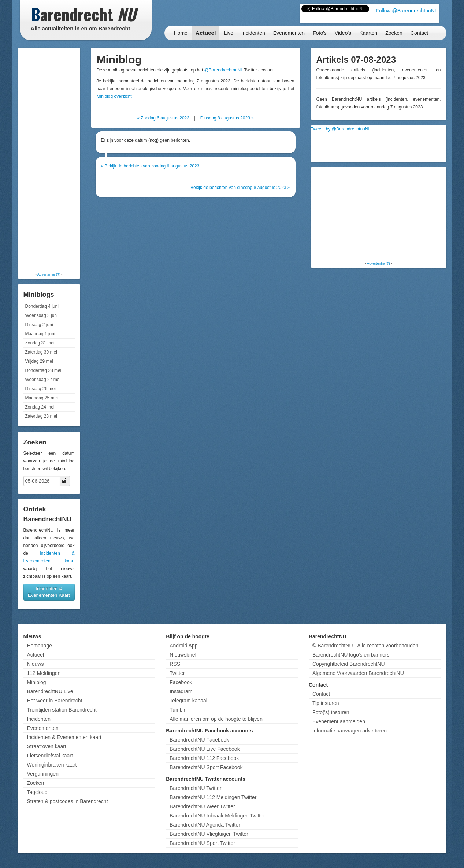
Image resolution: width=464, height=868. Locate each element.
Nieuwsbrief (183, 655)
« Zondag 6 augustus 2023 (163, 118)
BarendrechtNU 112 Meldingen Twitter (213, 797)
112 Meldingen (44, 673)
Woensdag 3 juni (42, 315)
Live (229, 33)
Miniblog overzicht (114, 96)
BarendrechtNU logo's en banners (351, 655)
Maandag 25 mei (42, 398)
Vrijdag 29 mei (39, 361)
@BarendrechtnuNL (224, 70)
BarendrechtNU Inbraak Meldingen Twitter (217, 816)
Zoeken (394, 33)
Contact (419, 33)
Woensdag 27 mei (43, 380)
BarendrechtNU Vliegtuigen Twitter (209, 834)
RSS (175, 664)
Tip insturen (326, 703)
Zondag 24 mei (40, 407)
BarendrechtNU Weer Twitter (202, 806)
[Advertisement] (49, 159)
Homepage (40, 646)
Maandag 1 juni (40, 334)
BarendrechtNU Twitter (195, 788)
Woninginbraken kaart (52, 765)
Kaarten (368, 33)
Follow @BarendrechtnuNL (407, 11)
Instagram (181, 691)
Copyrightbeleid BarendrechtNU (349, 664)
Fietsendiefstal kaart (50, 756)
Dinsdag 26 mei (40, 389)
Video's (343, 33)
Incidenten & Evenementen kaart (64, 737)
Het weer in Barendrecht (55, 701)
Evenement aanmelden (339, 721)
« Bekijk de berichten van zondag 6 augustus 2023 (150, 166)
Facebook (181, 682)
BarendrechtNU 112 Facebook (204, 758)
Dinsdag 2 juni (39, 325)
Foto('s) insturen (331, 712)
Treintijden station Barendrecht (62, 710)
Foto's (320, 33)
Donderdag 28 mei (43, 370)
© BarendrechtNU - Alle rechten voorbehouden (365, 646)
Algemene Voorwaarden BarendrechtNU (358, 673)
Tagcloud (37, 792)
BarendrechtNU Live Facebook (205, 749)
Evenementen (289, 33)
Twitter (177, 673)
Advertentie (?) (49, 274)
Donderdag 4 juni (42, 306)
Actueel (206, 33)
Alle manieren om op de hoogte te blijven (216, 719)
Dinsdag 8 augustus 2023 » (227, 118)
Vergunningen (43, 774)
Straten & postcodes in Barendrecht (68, 801)
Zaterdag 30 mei (41, 352)
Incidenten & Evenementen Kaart (49, 592)
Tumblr (177, 710)
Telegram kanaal (188, 701)
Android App (183, 646)
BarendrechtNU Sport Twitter (202, 843)
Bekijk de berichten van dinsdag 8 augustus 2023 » (240, 188)
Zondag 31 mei (40, 343)
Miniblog (37, 682)
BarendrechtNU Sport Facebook (206, 767)
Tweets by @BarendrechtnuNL (341, 129)
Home (181, 33)
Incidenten (253, 33)
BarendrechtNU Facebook (199, 740)
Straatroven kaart (47, 746)
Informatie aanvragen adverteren (350, 731)
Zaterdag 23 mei (41, 416)
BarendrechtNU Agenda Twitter (205, 825)
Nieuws (36, 664)
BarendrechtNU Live (50, 691)
